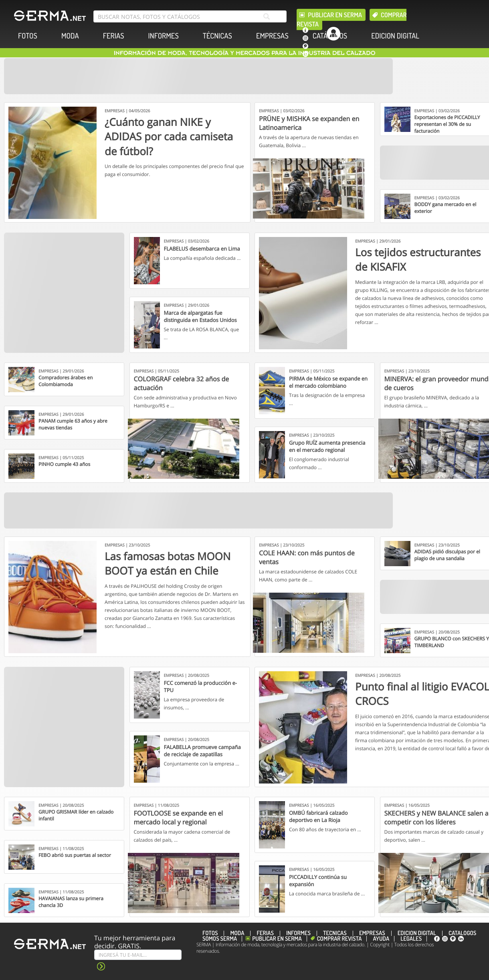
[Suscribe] (138, 955)
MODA (70, 36)
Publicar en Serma (335, 15)
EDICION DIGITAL (395, 36)
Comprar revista (339, 939)
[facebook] (305, 30)
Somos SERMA (220, 939)
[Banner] (198, 76)
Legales (411, 939)
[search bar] (190, 16)
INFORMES (164, 36)
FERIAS (114, 36)
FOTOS (28, 36)
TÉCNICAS (217, 36)
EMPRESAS (272, 36)
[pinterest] (305, 46)
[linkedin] (305, 54)
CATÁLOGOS (330, 36)
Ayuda (381, 939)
